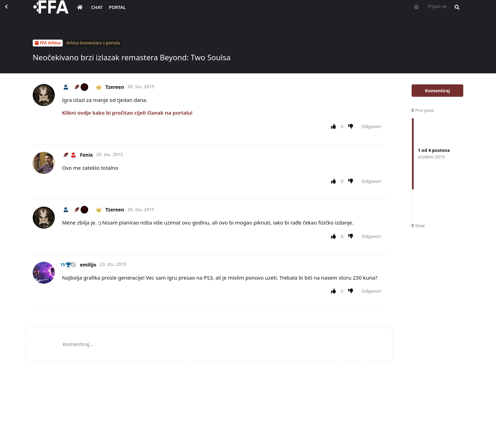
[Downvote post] (352, 127)
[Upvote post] (335, 127)
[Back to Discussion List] (12, 12)
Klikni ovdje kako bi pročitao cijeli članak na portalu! (127, 113)
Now (418, 226)
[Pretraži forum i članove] (455, 12)
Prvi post (422, 110)
